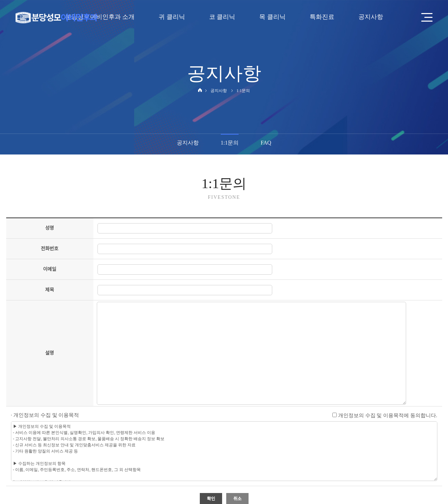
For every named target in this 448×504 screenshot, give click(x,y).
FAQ (266, 143)
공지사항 (188, 143)
